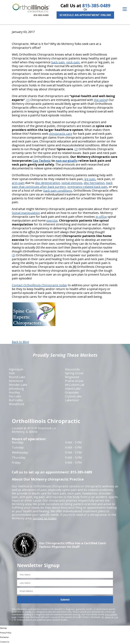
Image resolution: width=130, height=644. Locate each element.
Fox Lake (15, 396)
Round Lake (17, 377)
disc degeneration (47, 183)
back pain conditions (58, 191)
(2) (76, 149)
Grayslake (72, 392)
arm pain (18, 183)
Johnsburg (16, 389)
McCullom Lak (75, 385)
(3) (14, 255)
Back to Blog (20, 342)
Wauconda (72, 369)
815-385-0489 (96, 6)
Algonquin (16, 369)
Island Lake (73, 389)
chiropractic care (60, 134)
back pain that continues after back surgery (62, 185)
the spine (101, 100)
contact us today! (45, 518)
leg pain (90, 179)
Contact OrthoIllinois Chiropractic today (39, 285)
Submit (65, 600)
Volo (12, 373)
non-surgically (67, 161)
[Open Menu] (125, 9)
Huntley (14, 392)
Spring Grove (74, 373)
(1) (28, 100)
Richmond (16, 381)
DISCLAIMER (111, 614)
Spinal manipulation (26, 213)
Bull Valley (16, 400)
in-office (101, 217)
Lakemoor (72, 400)
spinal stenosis (72, 183)
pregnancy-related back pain (87, 187)
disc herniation (94, 183)
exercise (52, 220)
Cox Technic (42, 161)
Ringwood (72, 377)
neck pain (73, 62)
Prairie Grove (74, 381)
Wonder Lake (18, 385)
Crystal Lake (73, 396)
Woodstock (17, 404)
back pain (58, 62)
